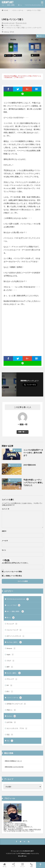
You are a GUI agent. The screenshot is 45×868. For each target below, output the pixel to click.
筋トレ (20, 5)
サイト (4, 550)
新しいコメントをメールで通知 (12, 572)
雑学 (10, 667)
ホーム (4, 865)
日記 (10, 735)
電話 (31, 865)
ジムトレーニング (14, 630)
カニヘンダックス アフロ (17, 728)
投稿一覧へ (22, 432)
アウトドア (12, 679)
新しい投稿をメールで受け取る (12, 576)
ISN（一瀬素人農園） (9, 5)
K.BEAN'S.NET (8, 2)
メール (5, 541)
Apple (10, 655)
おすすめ (11, 722)
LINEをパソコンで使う (34, 10)
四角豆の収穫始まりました (13, 761)
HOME (6, 10)
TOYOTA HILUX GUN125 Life (35, 5)
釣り (10, 691)
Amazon (11, 648)
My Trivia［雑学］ (14, 642)
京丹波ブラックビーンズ (16, 704)
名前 (4, 531)
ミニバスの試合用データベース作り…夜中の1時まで (33, 453)
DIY (10, 685)
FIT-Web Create (24, 853)
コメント (5, 509)
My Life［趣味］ (14, 673)
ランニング (12, 624)
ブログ (11, 661)
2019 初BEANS (30, 465)
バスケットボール (18, 10)
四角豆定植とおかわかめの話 (14, 767)
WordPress (22, 856)
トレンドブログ (13, 605)
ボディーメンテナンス (16, 636)
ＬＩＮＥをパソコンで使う (12, 28)
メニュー (22, 865)
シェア (13, 865)
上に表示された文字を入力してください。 (15, 563)
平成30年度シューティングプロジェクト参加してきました (33, 482)
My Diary (18, 450)
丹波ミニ (19, 25)
